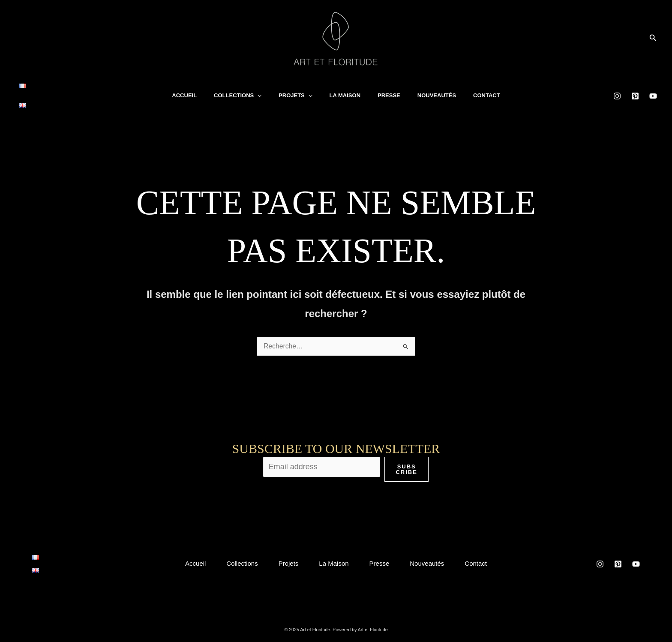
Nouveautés (437, 89)
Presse (389, 89)
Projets (295, 89)
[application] (258, 89)
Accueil (184, 89)
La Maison (345, 89)
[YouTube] (653, 90)
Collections (238, 89)
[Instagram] (617, 90)
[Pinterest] (635, 90)
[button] (653, 38)
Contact (487, 89)
